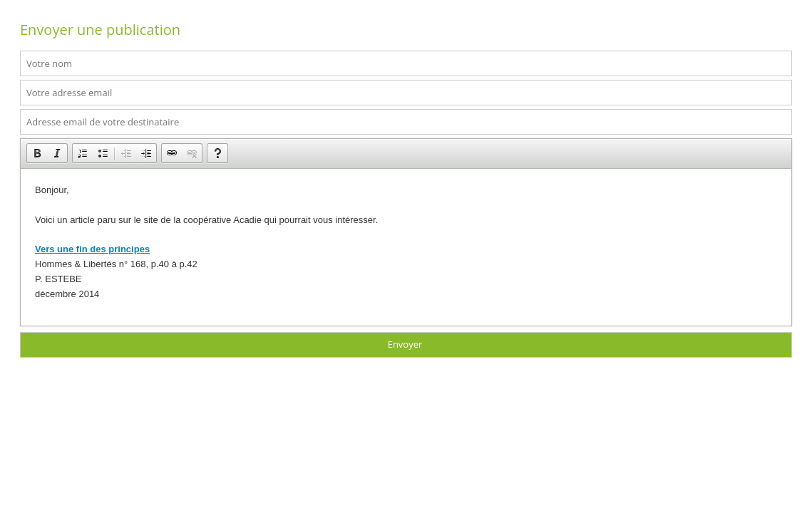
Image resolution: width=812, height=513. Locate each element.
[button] (37, 153)
